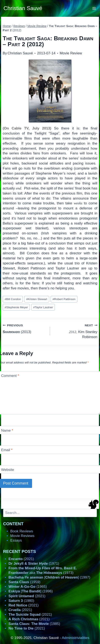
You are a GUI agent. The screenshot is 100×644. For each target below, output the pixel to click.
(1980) (21, 601)
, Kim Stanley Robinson (75, 331)
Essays (16, 540)
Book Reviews (22, 531)
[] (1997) (49, 577)
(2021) (21, 559)
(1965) (28, 587)
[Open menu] (94, 8)
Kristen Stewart (37, 299)
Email (7, 450)
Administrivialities (76, 638)
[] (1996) (31, 591)
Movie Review (71, 53)
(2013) (25, 328)
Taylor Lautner (43, 307)
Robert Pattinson (64, 299)
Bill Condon (13, 299)
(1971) (34, 564)
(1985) (34, 624)
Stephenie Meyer (16, 307)
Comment (10, 376)
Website (7, 470)
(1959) (24, 582)
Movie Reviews (22, 536)
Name (7, 430)
